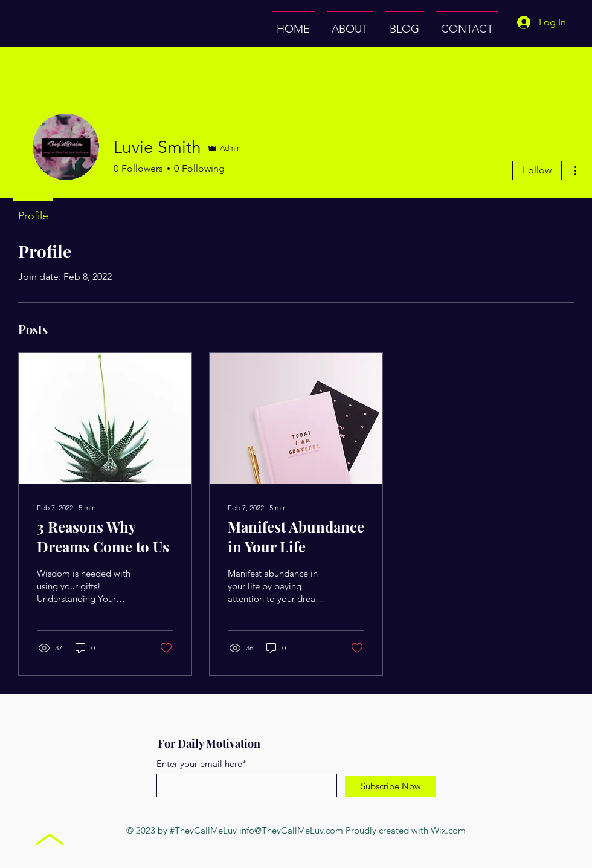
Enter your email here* (201, 764)
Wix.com (448, 830)
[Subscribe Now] (391, 786)
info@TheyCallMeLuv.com (291, 830)
